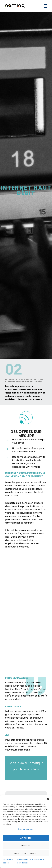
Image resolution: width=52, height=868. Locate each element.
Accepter (26, 838)
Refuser (26, 846)
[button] (48, 799)
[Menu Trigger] (46, 6)
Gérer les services (25, 829)
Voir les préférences (26, 853)
